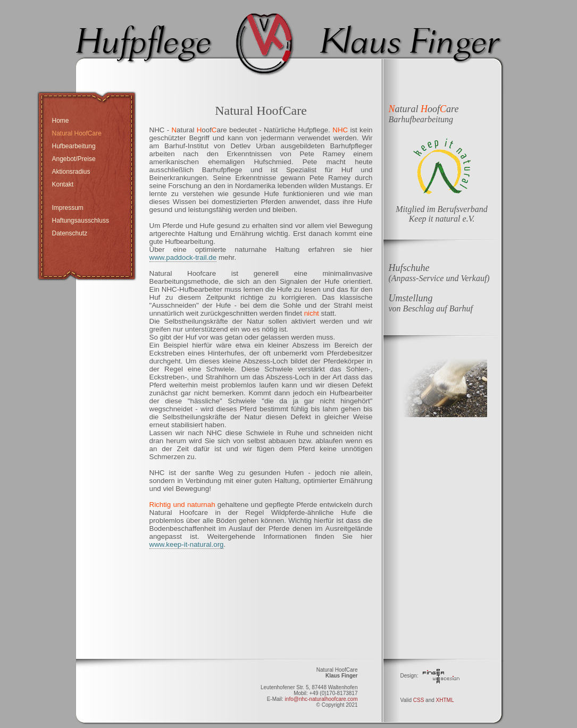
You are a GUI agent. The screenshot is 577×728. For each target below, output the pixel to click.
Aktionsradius (71, 172)
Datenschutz (70, 233)
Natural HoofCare (77, 133)
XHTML (445, 700)
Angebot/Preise (74, 159)
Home (61, 121)
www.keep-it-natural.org (187, 544)
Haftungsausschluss (81, 221)
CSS (419, 700)
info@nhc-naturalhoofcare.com (321, 699)
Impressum (68, 208)
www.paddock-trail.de (183, 257)
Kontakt (63, 184)
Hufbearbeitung (74, 146)
